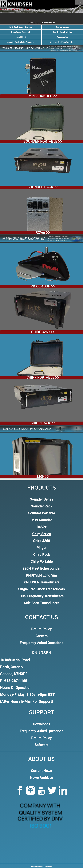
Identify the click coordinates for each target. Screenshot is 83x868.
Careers (42, 636)
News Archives (41, 777)
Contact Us (42, 618)
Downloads (42, 724)
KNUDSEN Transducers (42, 582)
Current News (41, 771)
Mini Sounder (42, 520)
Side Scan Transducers (42, 603)
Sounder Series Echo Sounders (21, 42)
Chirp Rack (42, 554)
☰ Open (79, 2)
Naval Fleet (21, 37)
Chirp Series (42, 534)
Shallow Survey (62, 27)
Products (41, 488)
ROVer (41, 527)
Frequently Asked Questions (41, 643)
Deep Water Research (21, 32)
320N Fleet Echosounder (41, 568)
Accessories (62, 37)
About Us (41, 759)
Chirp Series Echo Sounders (62, 42)
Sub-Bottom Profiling (62, 32)
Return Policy (41, 629)
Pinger (41, 548)
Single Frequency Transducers (41, 589)
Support (42, 713)
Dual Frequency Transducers (41, 596)
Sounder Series (41, 499)
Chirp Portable (42, 561)
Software (41, 745)
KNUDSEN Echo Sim (42, 575)
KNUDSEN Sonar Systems (21, 27)
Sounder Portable (41, 513)
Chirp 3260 (41, 541)
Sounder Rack (41, 506)
